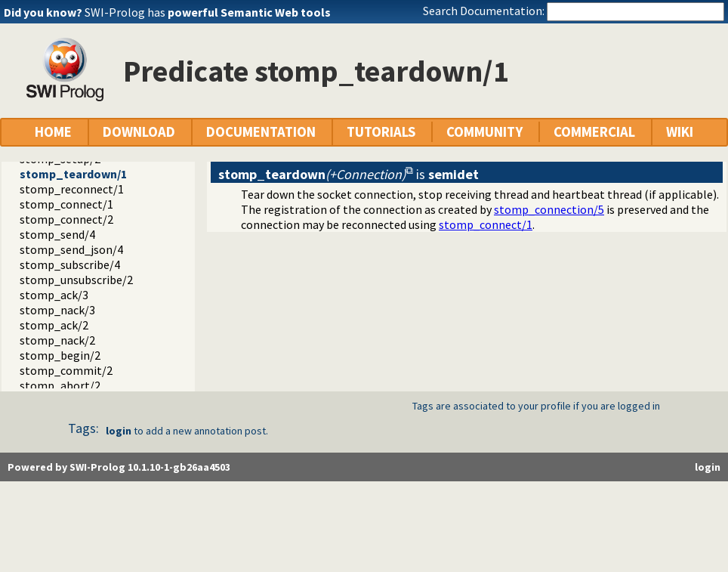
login (119, 431)
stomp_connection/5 (549, 209)
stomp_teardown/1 (73, 174)
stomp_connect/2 (66, 219)
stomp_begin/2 (60, 355)
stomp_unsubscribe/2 (76, 280)
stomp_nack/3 (57, 310)
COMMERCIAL (594, 132)
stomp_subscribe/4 (70, 264)
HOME (53, 132)
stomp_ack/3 (54, 295)
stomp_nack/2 (57, 340)
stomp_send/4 (57, 234)
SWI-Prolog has (208, 12)
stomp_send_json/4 (71, 249)
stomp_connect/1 (66, 204)
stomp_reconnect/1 (72, 189)
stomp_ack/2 (54, 325)
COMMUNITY (484, 132)
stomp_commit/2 (66, 370)
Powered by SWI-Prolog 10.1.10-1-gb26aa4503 (119, 467)
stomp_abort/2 (60, 385)
